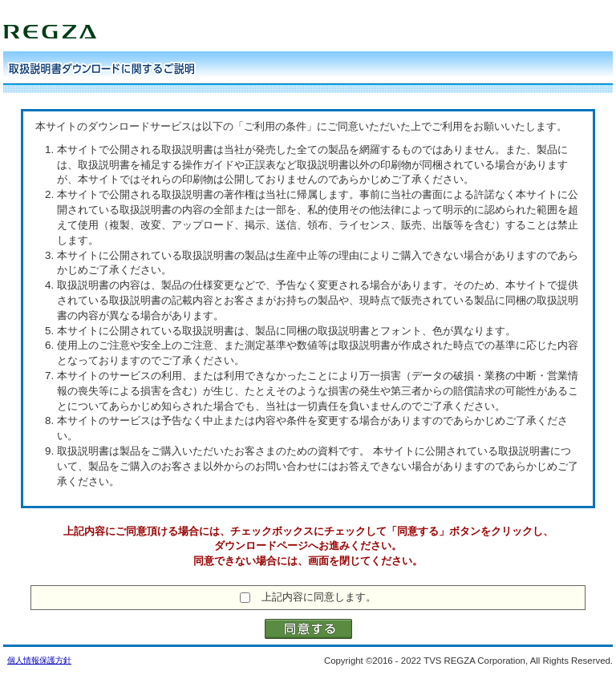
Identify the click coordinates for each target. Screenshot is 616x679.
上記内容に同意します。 (319, 597)
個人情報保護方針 (39, 660)
